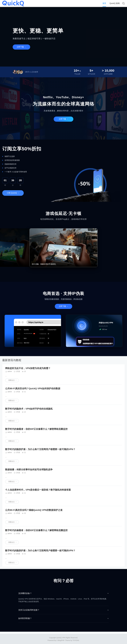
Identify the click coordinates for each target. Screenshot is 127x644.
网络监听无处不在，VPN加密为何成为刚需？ (28, 368)
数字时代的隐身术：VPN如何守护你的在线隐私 (29, 409)
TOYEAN (76, 640)
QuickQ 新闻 (115, 3)
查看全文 (12, 380)
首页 (104, 3)
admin (10, 371)
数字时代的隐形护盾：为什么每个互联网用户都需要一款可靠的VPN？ (40, 449)
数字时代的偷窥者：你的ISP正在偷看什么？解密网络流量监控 (36, 429)
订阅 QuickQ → (13, 193)
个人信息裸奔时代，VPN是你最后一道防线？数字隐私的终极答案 (38, 490)
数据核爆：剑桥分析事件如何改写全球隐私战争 (29, 470)
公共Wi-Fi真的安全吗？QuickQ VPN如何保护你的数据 (33, 388)
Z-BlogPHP (60, 640)
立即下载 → (21, 47)
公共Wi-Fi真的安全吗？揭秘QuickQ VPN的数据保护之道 (34, 510)
